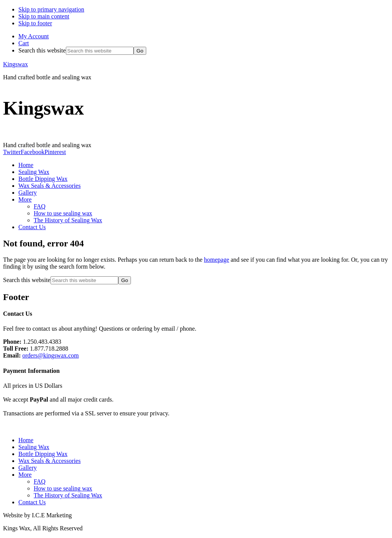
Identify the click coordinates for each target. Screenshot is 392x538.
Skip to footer (35, 23)
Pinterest (55, 152)
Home (26, 440)
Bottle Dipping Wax (43, 454)
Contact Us (32, 502)
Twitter (12, 152)
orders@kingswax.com (51, 355)
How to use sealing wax (63, 488)
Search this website (42, 50)
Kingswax (16, 64)
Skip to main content (44, 16)
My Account (34, 36)
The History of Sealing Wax (68, 495)
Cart (24, 43)
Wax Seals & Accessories (50, 461)
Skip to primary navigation (51, 9)
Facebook (33, 152)
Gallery (28, 468)
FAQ (40, 481)
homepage (217, 260)
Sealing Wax (34, 447)
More (25, 475)
